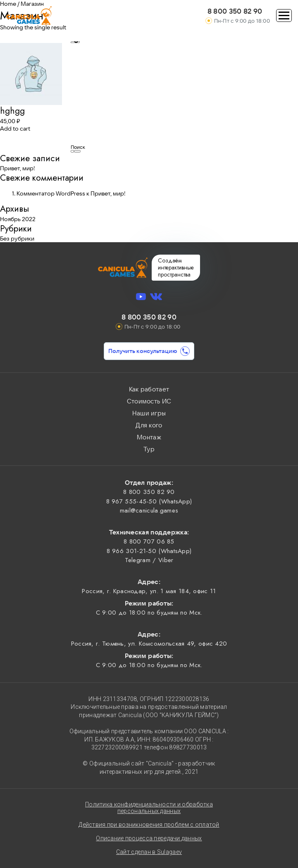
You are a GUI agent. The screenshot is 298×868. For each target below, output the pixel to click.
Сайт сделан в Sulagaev (149, 852)
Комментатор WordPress (51, 193)
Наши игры (149, 413)
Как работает (149, 389)
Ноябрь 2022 (18, 219)
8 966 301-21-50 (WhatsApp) (149, 551)
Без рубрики (17, 238)
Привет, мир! (18, 168)
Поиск (78, 147)
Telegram (138, 560)
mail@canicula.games (149, 510)
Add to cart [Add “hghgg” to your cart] (15, 129)
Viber (166, 560)
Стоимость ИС (149, 401)
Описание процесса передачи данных (149, 838)
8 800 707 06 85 (149, 541)
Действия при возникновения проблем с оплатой (149, 825)
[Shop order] (75, 42)
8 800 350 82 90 (235, 11)
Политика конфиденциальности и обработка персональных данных (149, 808)
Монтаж (149, 437)
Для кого (149, 425)
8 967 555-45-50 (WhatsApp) (149, 501)
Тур (149, 449)
